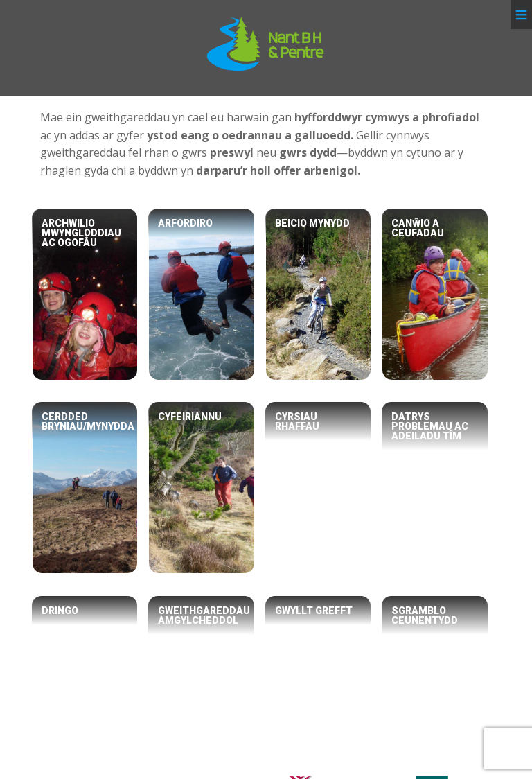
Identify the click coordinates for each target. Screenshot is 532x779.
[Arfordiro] (201, 295)
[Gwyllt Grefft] (318, 682)
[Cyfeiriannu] (201, 488)
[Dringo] (85, 682)
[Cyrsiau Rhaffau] (318, 488)
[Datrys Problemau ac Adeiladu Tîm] (435, 488)
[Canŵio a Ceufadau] (435, 295)
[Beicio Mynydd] (318, 295)
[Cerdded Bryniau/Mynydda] (85, 488)
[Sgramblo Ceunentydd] (435, 682)
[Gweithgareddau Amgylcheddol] (201, 682)
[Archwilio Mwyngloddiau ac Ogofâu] (85, 295)
